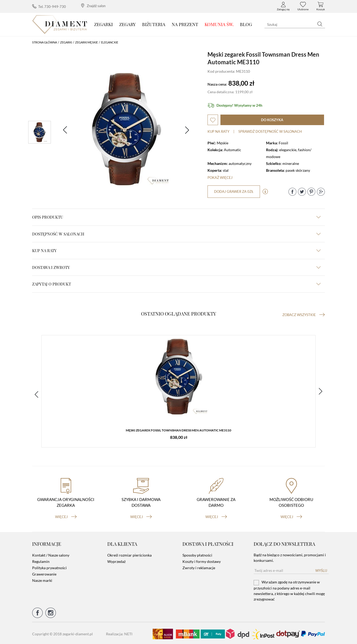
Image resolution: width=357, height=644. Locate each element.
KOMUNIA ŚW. (219, 24)
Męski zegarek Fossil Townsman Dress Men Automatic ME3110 (178, 431)
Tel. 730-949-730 (49, 6)
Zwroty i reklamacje (199, 566)
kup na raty (176, 250)
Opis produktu (176, 217)
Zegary (127, 24)
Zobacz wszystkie (304, 315)
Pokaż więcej (220, 178)
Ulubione (303, 6)
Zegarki (103, 24)
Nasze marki (42, 579)
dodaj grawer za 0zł (234, 191)
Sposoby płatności (197, 554)
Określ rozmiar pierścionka (129, 554)
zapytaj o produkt (176, 284)
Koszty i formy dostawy (202, 560)
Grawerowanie (44, 572)
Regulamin (41, 560)
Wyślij (321, 569)
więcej (66, 515)
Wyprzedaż (116, 560)
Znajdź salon (93, 6)
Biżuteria (154, 24)
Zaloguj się (283, 6)
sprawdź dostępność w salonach (270, 131)
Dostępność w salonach (176, 234)
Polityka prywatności (49, 566)
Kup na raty (218, 131)
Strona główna (45, 42)
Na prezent (185, 24)
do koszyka (272, 120)
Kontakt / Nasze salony (51, 554)
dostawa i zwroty (176, 267)
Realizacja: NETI (119, 632)
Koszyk (321, 6)
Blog (246, 24)
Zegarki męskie (86, 42)
